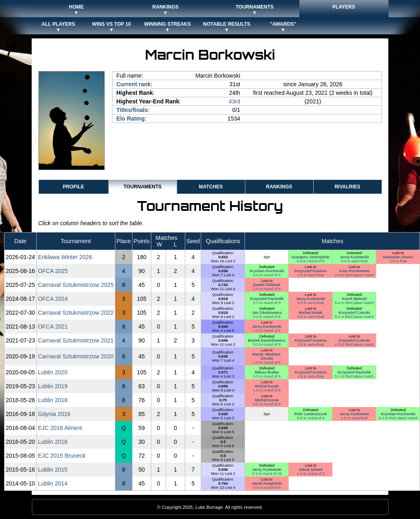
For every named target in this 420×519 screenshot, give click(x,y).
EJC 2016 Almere (60, 428)
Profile (73, 187)
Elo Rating (131, 119)
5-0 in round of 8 (267, 317)
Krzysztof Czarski (354, 313)
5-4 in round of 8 (311, 261)
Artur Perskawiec (354, 271)
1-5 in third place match (354, 345)
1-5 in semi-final (311, 275)
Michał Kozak (311, 313)
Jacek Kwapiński (267, 483)
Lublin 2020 (53, 372)
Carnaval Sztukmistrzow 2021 (76, 340)
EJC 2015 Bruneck (62, 456)
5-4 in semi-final (354, 261)
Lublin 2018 (53, 400)
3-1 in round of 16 (267, 474)
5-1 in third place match (354, 376)
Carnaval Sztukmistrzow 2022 (76, 313)
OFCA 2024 (53, 299)
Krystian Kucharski (267, 271)
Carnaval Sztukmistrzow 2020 (76, 356)
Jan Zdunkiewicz (267, 313)
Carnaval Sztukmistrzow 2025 (76, 285)
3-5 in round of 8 (267, 488)
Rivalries (347, 187)
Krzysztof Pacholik (267, 299)
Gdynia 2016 (54, 414)
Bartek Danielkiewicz (267, 340)
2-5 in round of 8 (267, 289)
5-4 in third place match (354, 303)
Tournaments (143, 187)
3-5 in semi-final (311, 317)
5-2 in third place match (354, 317)
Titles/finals (132, 110)
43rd (234, 101)
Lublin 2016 (53, 442)
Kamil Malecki (354, 299)
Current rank (134, 84)
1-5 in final (398, 261)
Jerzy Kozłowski (354, 257)
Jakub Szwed (310, 470)
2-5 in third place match (354, 275)
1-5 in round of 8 (267, 331)
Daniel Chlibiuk (267, 285)
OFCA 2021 (53, 327)
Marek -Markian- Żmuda (267, 356)
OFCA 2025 (53, 271)
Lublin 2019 (53, 386)
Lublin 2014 (53, 483)
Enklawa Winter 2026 (65, 257)
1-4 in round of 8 (311, 474)
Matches (211, 187)
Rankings (279, 187)
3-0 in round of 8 (311, 418)
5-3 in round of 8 (267, 303)
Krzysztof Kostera (311, 271)
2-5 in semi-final (311, 303)
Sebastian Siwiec (398, 257)
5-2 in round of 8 (267, 345)
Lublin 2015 (53, 470)
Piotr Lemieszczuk (311, 414)
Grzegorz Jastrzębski (311, 257)
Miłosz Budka (267, 372)
